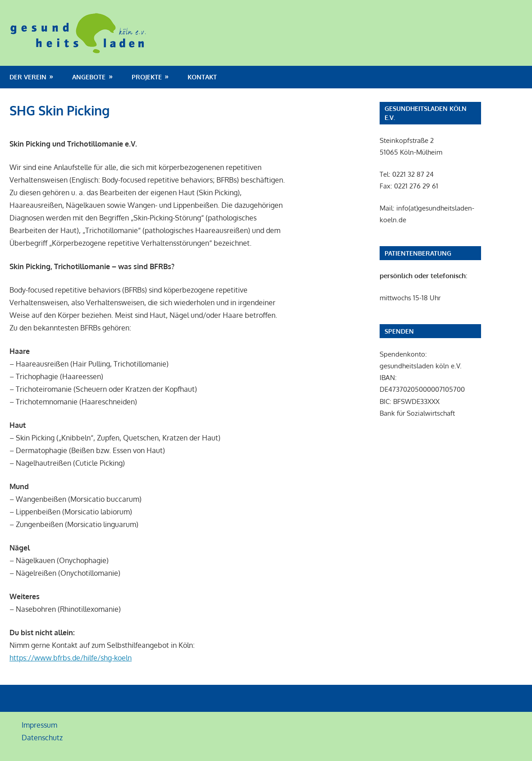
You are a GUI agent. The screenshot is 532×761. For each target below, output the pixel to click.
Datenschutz (42, 738)
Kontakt (202, 77)
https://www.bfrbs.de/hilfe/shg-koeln (71, 658)
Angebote (89, 77)
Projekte (147, 77)
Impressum (39, 725)
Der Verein (28, 77)
